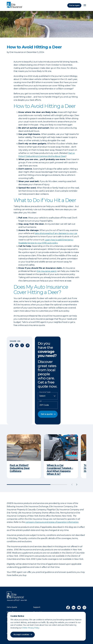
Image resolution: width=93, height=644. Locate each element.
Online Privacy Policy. (31, 628)
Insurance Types (45, 392)
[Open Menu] (85, 5)
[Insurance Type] (48, 396)
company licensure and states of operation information (52, 522)
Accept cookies (21, 635)
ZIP (41, 401)
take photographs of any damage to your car (56, 233)
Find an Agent (74, 5)
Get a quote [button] (47, 414)
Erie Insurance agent (47, 271)
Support (37, 607)
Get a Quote (12, 607)
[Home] (15, 5)
